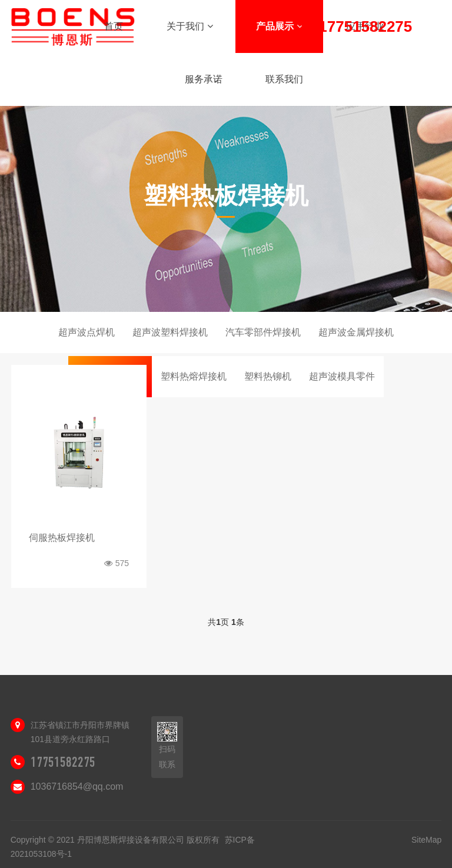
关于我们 (190, 26)
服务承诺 (204, 79)
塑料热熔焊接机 (194, 376)
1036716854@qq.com (77, 786)
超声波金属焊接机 (356, 332)
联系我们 (284, 79)
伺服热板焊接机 (62, 538)
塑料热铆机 (268, 376)
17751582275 (63, 762)
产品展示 (279, 26)
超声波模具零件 (342, 376)
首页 (114, 26)
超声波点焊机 (87, 332)
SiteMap (426, 840)
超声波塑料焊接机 (170, 332)
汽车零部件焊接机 (263, 332)
